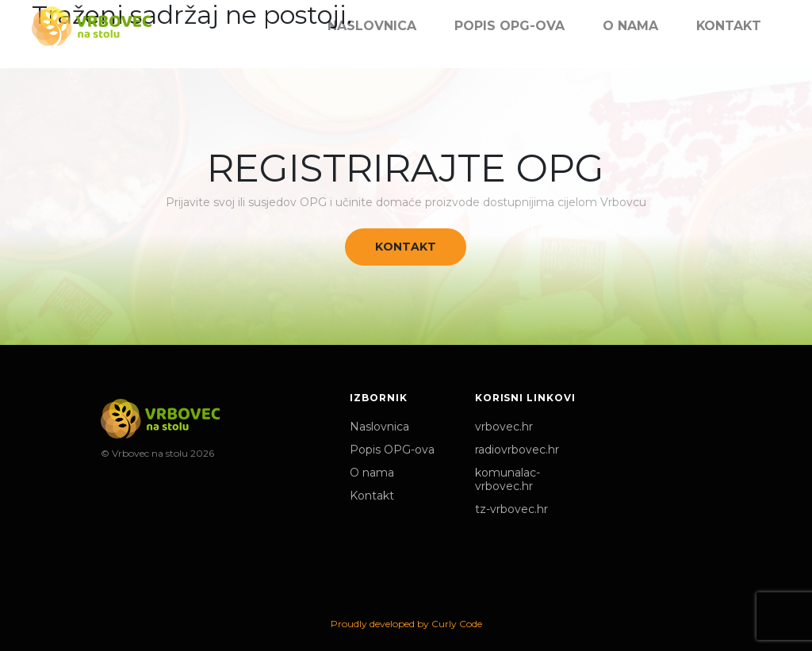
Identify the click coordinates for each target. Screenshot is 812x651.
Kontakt (406, 247)
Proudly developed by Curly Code (406, 624)
